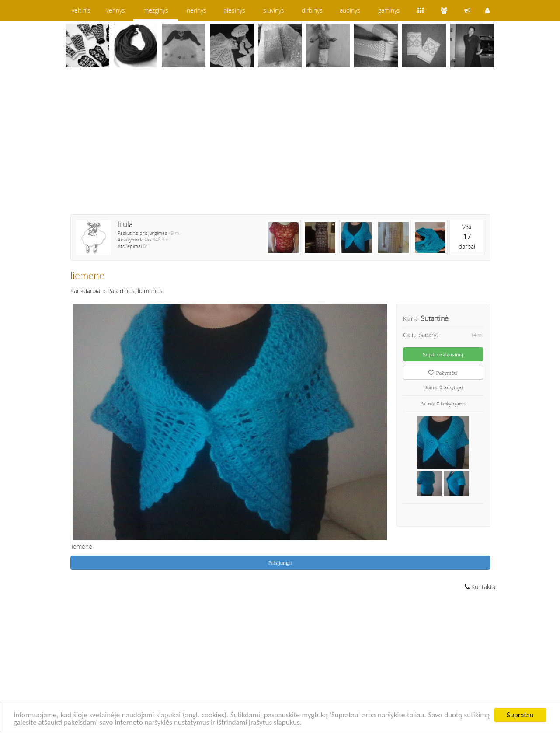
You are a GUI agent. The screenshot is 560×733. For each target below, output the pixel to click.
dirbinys (312, 10)
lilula (125, 224)
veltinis (81, 10)
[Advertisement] (280, 147)
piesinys (234, 10)
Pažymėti (443, 373)
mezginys (156, 10)
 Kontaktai (481, 587)
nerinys (197, 10)
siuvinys (274, 10)
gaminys (389, 10)
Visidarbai (467, 237)
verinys (116, 10)
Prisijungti (280, 563)
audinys (350, 10)
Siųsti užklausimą (443, 354)
